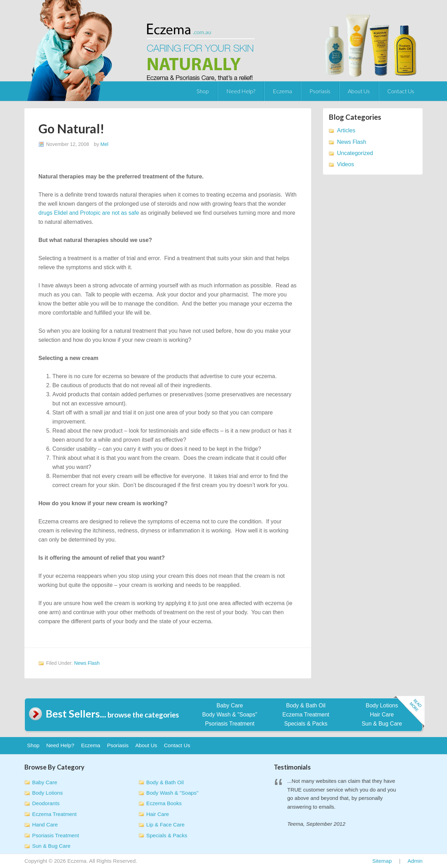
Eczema (282, 91)
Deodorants (46, 803)
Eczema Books (164, 803)
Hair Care (382, 715)
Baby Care (230, 705)
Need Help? (241, 91)
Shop (203, 91)
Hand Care (45, 825)
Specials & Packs (306, 724)
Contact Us (401, 91)
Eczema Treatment (306, 715)
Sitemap (382, 861)
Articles (346, 130)
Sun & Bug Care (382, 724)
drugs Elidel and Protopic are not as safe (89, 213)
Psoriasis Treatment (230, 724)
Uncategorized (355, 153)
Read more (409, 712)
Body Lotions (382, 705)
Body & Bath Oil (306, 705)
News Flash (87, 663)
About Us (359, 91)
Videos (346, 164)
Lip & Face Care (166, 825)
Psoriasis (320, 91)
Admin (415, 861)
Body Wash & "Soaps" (230, 715)
